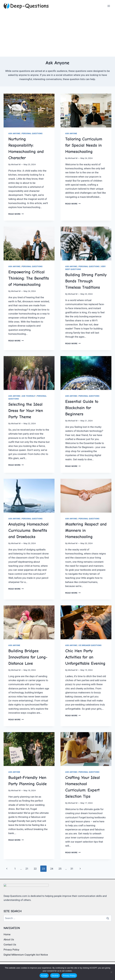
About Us (9, 939)
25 (60, 869)
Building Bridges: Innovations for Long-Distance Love (28, 657)
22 (35, 869)
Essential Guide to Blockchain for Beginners (82, 408)
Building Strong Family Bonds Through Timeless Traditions (86, 281)
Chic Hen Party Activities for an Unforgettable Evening (85, 657)
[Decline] (111, 972)
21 (27, 869)
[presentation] (29, 111)
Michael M (16, 164)
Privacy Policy (11, 950)
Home (7, 934)
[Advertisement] (57, 34)
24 (52, 869)
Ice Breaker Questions (90, 645)
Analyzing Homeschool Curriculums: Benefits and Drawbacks (28, 530)
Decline (55, 976)
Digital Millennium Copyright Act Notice (26, 955)
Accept (44, 976)
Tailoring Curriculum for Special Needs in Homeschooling (84, 145)
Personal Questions (32, 134)
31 (72, 869)
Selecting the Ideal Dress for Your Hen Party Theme (26, 411)
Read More (16, 214)
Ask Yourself (29, 396)
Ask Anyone (14, 134)
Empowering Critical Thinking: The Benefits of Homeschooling (29, 278)
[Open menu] (109, 6)
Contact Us (10, 945)
